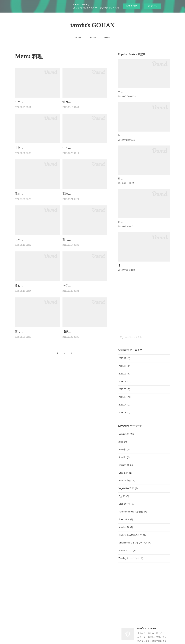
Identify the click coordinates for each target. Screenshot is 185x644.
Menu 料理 (126, 438)
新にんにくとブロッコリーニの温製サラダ (141, 222)
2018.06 (124, 394)
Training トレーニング (131, 563)
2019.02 (124, 370)
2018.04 (124, 409)
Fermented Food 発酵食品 (133, 516)
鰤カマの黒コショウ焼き (78, 102)
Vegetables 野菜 (128, 493)
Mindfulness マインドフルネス (135, 547)
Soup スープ (126, 508)
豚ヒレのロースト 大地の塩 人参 (35, 198)
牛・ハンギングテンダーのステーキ (85, 148)
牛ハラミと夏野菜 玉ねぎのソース (36, 102)
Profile (93, 37)
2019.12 (124, 363)
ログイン (153, 6)
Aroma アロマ (127, 555)
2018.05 (125, 401)
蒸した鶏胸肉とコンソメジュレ (82, 244)
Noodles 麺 (126, 532)
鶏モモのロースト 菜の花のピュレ (136, 179)
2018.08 (124, 378)
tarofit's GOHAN (92, 25)
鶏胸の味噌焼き (72, 198)
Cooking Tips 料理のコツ (132, 539)
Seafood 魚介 (127, 485)
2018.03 (124, 417)
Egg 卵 (124, 501)
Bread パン (126, 524)
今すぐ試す (132, 6)
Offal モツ (125, 477)
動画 (123, 446)
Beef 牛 (124, 454)
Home (78, 37)
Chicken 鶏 (126, 469)
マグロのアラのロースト (78, 295)
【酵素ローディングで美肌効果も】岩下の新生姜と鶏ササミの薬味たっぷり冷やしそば (85, 349)
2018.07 (125, 386)
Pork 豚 (124, 462)
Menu (107, 37)
